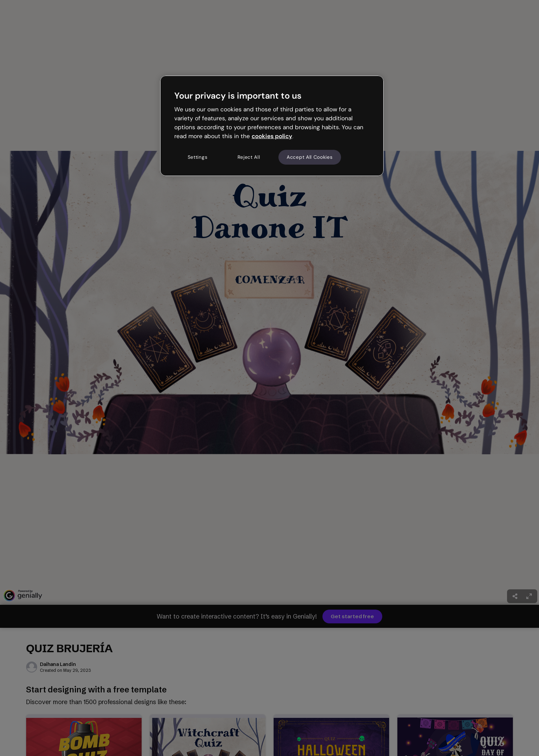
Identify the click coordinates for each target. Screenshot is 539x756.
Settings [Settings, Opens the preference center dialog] (198, 157)
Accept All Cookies (310, 157)
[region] (272, 126)
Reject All (249, 157)
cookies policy (272, 136)
